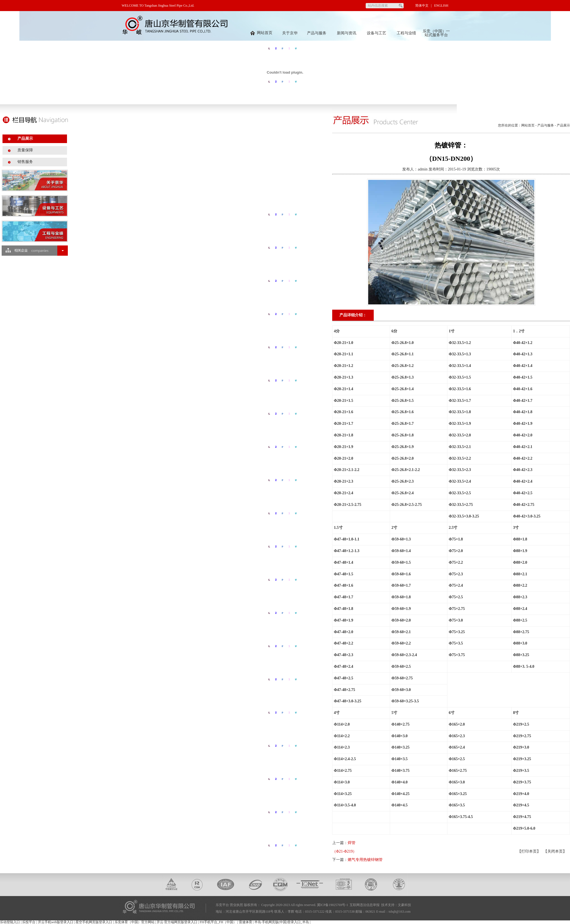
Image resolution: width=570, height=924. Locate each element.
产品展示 (25, 139)
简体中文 (422, 6)
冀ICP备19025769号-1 (333, 905)
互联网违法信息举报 (365, 905)
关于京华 (290, 33)
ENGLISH (441, 6)
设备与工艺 (376, 33)
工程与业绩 (406, 33)
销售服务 (25, 162)
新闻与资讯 (347, 33)
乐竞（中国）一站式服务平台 (436, 33)
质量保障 (25, 150)
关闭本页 (555, 851)
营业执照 (236, 905)
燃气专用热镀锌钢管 (365, 860)
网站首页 (261, 33)
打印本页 (529, 851)
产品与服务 (317, 33)
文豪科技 (404, 905)
